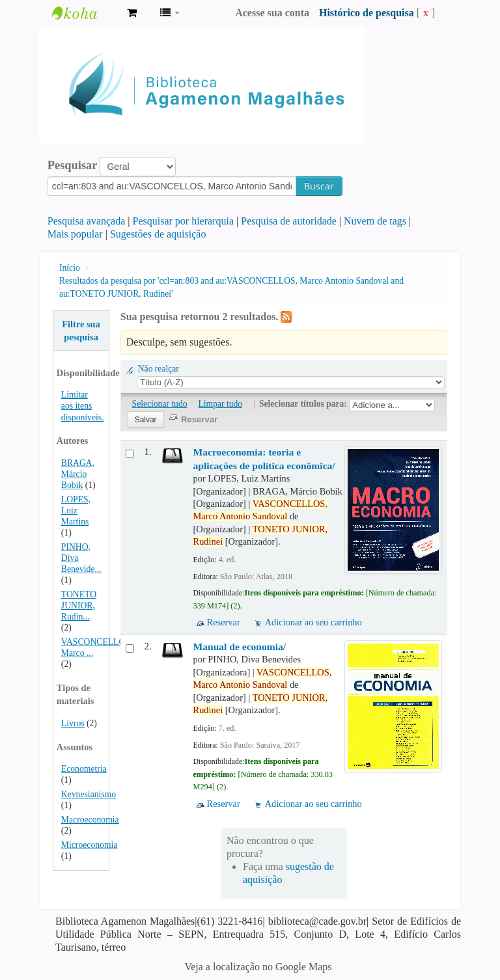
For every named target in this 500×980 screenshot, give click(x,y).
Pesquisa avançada (87, 221)
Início (70, 268)
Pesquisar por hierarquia (184, 221)
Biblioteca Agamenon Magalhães (85, 13)
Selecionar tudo (160, 404)
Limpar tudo (221, 404)
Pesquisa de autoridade (289, 221)
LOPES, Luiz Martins (76, 510)
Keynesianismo (89, 794)
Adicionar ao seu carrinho (313, 622)
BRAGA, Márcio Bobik (78, 474)
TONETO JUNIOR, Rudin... (79, 606)
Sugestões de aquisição (158, 234)
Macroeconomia (90, 820)
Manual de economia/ (240, 647)
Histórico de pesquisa (367, 13)
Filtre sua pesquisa (81, 331)
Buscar (319, 186)
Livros (73, 723)
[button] (132, 13)
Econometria (84, 769)
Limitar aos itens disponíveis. (83, 406)
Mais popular (75, 234)
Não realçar (159, 369)
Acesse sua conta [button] (272, 13)
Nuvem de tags (375, 221)
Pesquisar (73, 165)
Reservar (224, 622)
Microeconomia (90, 845)
